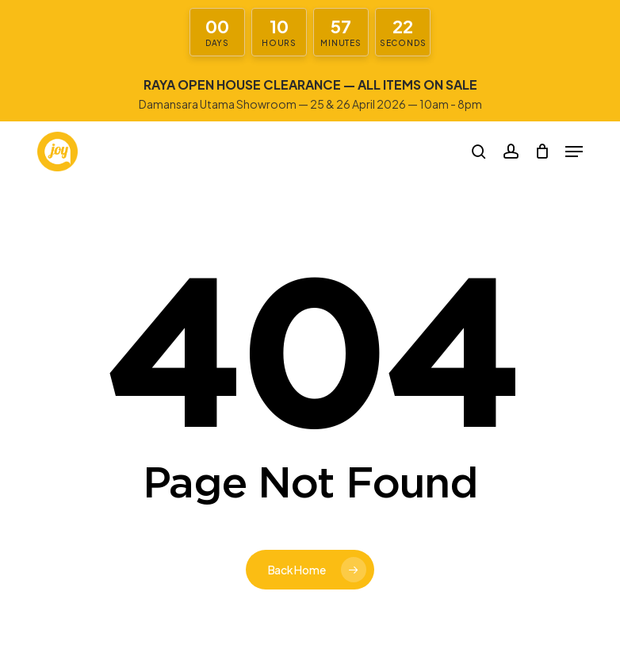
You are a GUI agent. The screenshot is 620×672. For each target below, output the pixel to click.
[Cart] (542, 152)
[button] (574, 152)
